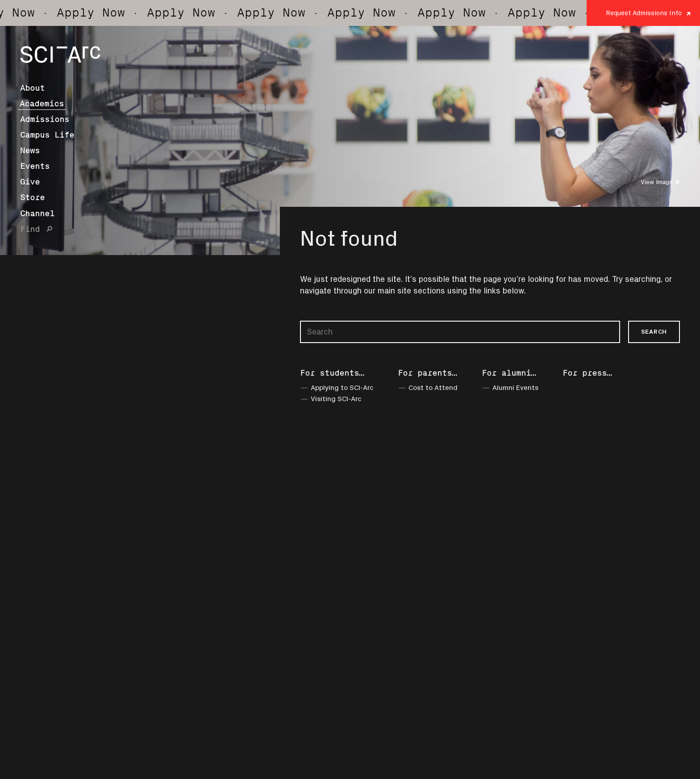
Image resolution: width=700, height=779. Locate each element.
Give (30, 182)
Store (32, 197)
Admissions (45, 119)
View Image (657, 182)
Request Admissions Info (644, 13)
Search (654, 331)
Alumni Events (515, 387)
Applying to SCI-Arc (342, 387)
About (32, 88)
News (30, 151)
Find (30, 229)
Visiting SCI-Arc (336, 398)
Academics (42, 104)
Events (35, 166)
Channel (37, 214)
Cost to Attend (433, 387)
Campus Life (47, 135)
